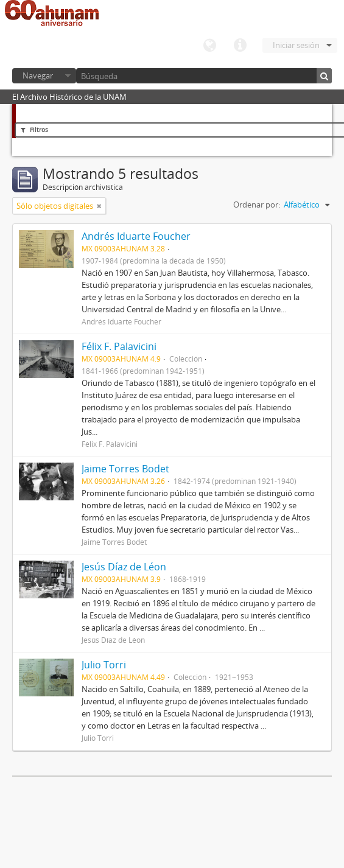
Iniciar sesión (296, 45)
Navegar (38, 75)
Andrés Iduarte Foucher (136, 236)
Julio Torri (104, 665)
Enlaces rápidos (240, 46)
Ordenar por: (257, 205)
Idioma (209, 46)
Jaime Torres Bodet (125, 469)
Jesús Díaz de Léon (124, 567)
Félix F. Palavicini (119, 346)
